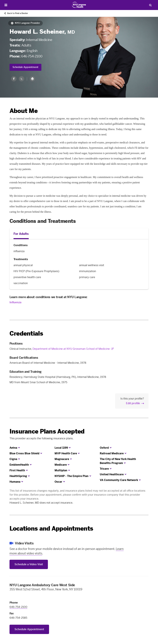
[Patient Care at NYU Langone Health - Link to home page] (79, 5)
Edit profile (133, 403)
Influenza (15, 302)
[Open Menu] (6, 5)
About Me (24, 111)
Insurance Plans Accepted (47, 431)
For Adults (21, 234)
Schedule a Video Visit (29, 564)
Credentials (26, 333)
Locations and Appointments (51, 529)
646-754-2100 (32, 56)
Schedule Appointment (25, 67)
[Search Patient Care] (150, 5)
